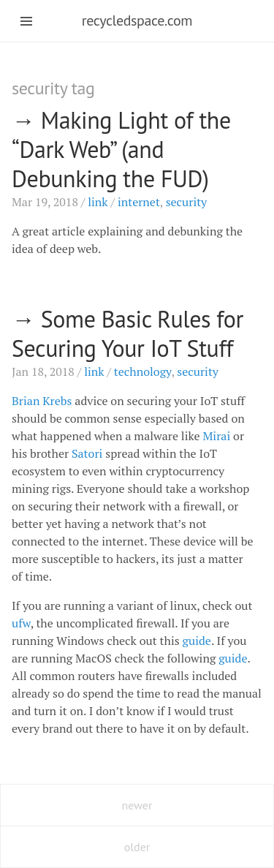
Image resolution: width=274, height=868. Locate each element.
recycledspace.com (137, 20)
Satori (87, 453)
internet (139, 202)
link (98, 202)
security (187, 202)
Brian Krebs (42, 401)
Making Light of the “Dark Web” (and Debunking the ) (121, 149)
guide (197, 641)
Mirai (217, 436)
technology (143, 371)
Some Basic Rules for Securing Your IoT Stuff (128, 333)
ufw (21, 623)
